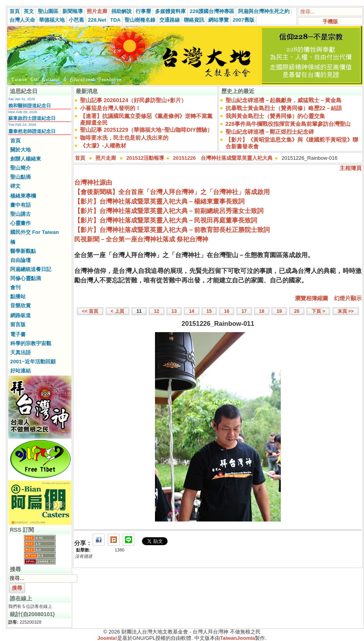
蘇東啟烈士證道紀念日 (32, 118)
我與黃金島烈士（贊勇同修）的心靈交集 (275, 116)
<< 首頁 (90, 311)
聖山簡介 (21, 168)
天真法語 (21, 352)
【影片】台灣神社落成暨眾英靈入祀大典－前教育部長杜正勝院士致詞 (172, 230)
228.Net (97, 20)
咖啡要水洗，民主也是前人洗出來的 (124, 138)
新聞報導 (73, 11)
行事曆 (143, 11)
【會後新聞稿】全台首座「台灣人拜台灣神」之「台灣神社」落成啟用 (172, 192)
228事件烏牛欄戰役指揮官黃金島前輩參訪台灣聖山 (288, 124)
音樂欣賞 (21, 306)
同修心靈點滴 (26, 278)
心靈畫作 (21, 223)
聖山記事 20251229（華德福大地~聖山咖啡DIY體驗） (146, 130)
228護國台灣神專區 (212, 11)
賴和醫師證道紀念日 (30, 106)
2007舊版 (244, 20)
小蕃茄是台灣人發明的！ (110, 108)
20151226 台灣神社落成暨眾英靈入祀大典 (223, 158)
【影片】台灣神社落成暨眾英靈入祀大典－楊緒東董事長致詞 (159, 201)
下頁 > (318, 311)
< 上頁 (118, 311)
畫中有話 (21, 205)
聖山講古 (21, 214)
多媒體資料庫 (170, 11)
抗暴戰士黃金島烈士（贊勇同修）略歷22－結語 (284, 108)
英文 (29, 11)
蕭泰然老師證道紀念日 (32, 131)
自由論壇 (21, 260)
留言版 (18, 324)
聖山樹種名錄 (140, 20)
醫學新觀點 (23, 251)
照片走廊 (97, 11)
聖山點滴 (21, 177)
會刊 (15, 287)
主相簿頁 (351, 168)
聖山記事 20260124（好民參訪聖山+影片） (133, 100)
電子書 (18, 334)
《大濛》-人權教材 (103, 146)
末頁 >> (346, 311)
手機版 (330, 21)
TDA (115, 20)
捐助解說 (121, 11)
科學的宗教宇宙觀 (31, 343)
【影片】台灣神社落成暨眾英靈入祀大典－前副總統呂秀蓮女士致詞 (169, 211)
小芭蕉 (76, 20)
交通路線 (170, 20)
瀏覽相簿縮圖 (312, 298)
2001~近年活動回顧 (33, 362)
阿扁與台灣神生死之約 (264, 11)
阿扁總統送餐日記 (31, 269)
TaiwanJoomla (238, 638)
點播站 (18, 296)
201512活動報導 (145, 158)
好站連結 (21, 371)
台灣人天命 (22, 20)
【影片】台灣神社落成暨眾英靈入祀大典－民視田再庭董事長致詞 (166, 220)
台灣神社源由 (93, 182)
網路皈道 (21, 315)
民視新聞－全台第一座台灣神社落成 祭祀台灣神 (141, 239)
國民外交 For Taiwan (35, 232)
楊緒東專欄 (23, 196)
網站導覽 (218, 20)
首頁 (15, 11)
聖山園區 (48, 11)
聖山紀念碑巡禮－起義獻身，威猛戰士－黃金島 (284, 100)
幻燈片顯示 (348, 298)
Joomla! (107, 638)
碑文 (15, 186)
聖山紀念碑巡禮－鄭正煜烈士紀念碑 (270, 132)
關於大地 (21, 150)
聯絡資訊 (194, 20)
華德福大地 (52, 20)
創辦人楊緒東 (26, 159)
